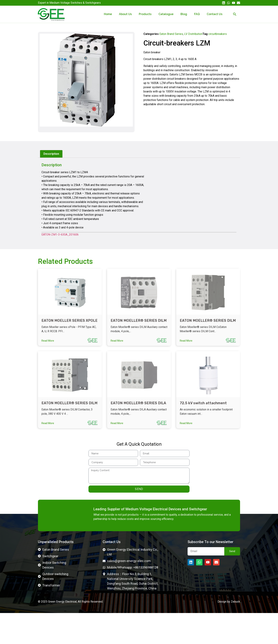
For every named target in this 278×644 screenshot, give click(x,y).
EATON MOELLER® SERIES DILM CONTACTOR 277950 (139, 323)
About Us (125, 14)
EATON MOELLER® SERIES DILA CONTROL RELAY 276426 (138, 408)
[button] (235, 14)
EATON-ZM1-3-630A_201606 (60, 235)
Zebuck (235, 632)
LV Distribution (193, 34)
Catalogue (166, 14)
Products (145, 14)
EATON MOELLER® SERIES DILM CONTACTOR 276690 (69, 408)
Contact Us (215, 14)
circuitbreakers (218, 34)
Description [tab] (51, 154)
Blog (184, 14)
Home (108, 14)
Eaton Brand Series (171, 34)
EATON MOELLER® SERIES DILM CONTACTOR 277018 (208, 323)
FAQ (197, 14)
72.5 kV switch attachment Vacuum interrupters (203, 408)
